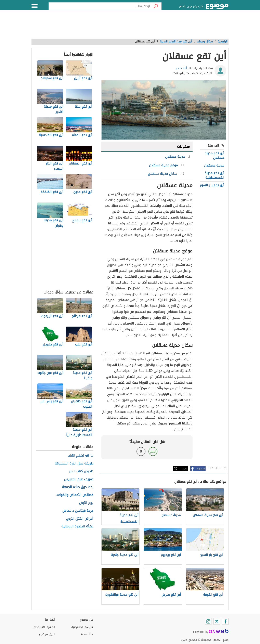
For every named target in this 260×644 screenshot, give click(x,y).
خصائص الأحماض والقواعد (75, 495)
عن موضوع (86, 620)
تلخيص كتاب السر (81, 471)
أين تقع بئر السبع (212, 185)
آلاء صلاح (181, 68)
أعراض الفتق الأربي (80, 519)
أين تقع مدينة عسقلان (214, 155)
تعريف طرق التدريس (79, 479)
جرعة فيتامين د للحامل (78, 511)
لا (141, 451)
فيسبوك (201, 469)
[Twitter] (217, 621)
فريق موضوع (47, 634)
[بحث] (156, 6)
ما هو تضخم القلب (80, 456)
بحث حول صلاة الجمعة (78, 487)
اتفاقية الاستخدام (44, 627)
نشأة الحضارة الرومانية (77, 527)
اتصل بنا (50, 620)
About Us (87, 634)
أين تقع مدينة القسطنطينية (214, 175)
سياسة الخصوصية (82, 627)
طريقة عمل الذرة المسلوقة (74, 464)
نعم (153, 451)
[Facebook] (225, 621)
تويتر (185, 469)
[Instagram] (208, 621)
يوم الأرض (86, 503)
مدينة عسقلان (214, 165)
